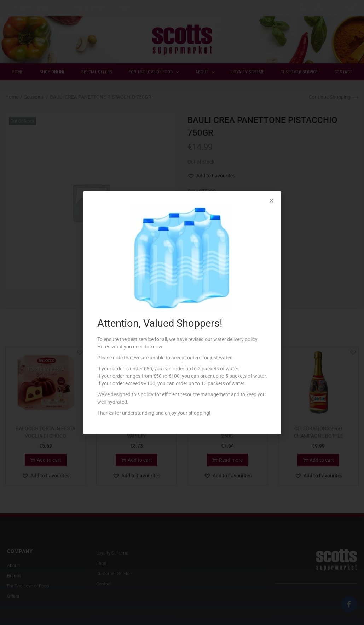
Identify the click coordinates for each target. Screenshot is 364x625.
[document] (182, 312)
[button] (271, 201)
